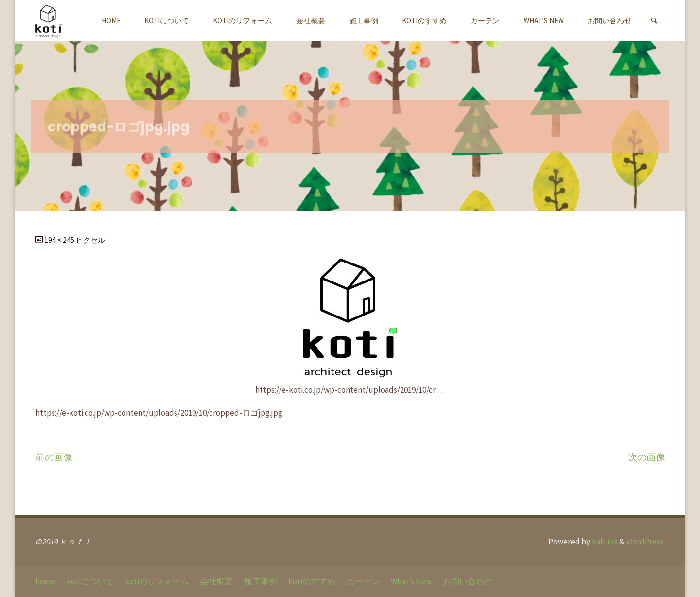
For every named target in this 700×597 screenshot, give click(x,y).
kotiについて (90, 581)
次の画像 (647, 457)
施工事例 (261, 581)
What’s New (411, 581)
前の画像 (54, 457)
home (45, 581)
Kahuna (604, 542)
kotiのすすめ (312, 581)
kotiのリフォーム (157, 581)
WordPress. (646, 542)
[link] (654, 21)
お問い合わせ (468, 581)
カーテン (363, 581)
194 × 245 (60, 240)
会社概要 (216, 581)
